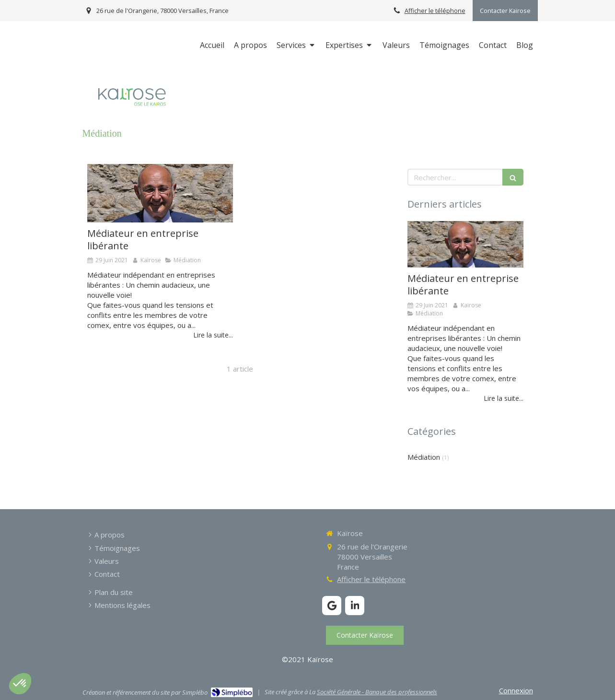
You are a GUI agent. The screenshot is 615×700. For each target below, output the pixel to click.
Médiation (424, 457)
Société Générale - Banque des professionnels (377, 692)
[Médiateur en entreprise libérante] (160, 193)
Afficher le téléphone (435, 11)
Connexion (516, 690)
